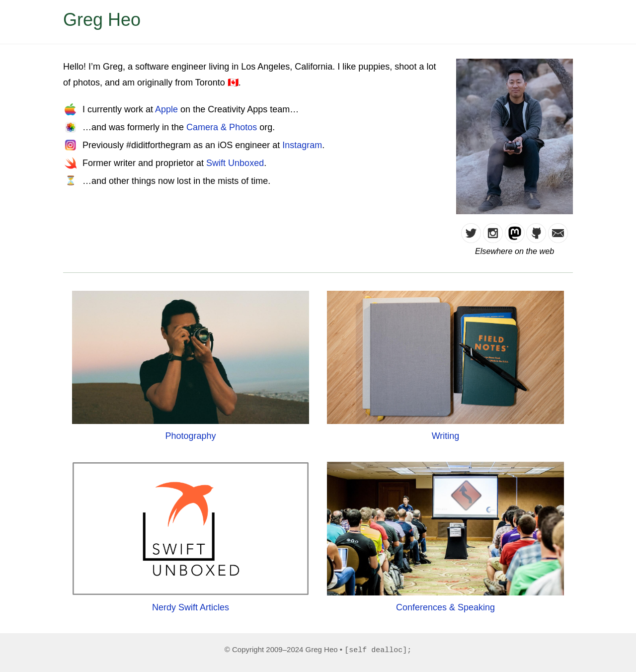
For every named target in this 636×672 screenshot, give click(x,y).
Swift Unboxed (235, 163)
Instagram (302, 145)
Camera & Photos (222, 127)
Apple (166, 109)
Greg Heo (102, 20)
